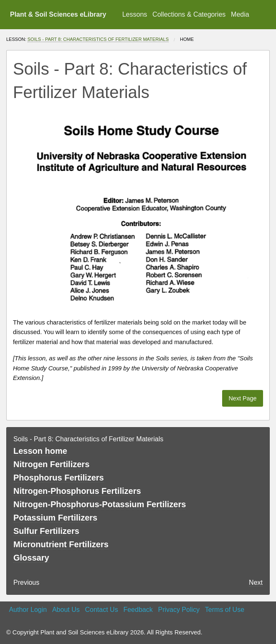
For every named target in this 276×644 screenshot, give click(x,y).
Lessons (135, 14)
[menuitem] (134, 15)
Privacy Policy (179, 610)
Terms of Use (225, 610)
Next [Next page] (256, 582)
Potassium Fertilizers (55, 518)
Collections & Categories (189, 14)
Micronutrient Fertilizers (61, 544)
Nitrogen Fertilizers (51, 464)
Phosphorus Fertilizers (59, 478)
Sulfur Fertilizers (46, 531)
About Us (66, 610)
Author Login (28, 610)
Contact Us (102, 610)
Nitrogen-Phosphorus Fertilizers (77, 491)
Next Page (242, 398)
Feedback (138, 610)
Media (240, 14)
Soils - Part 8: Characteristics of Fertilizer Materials (98, 39)
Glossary (31, 558)
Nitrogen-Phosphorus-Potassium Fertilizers (100, 504)
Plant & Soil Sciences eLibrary (58, 14)
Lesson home (40, 451)
